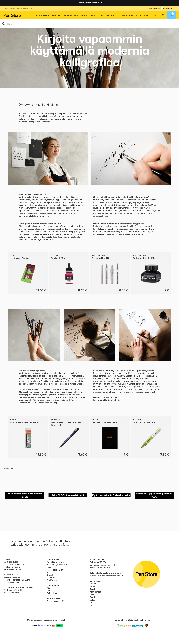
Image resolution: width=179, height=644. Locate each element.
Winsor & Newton (55, 598)
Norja (92, 586)
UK (91, 603)
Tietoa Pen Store (12, 567)
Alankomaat (95, 592)
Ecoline (74, 400)
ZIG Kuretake (99, 255)
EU (91, 605)
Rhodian (69, 392)
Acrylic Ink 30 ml (58, 258)
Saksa (93, 600)
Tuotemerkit (128, 15)
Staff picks (52, 580)
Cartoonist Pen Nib (101, 258)
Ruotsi (93, 584)
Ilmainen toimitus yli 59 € (89, 3)
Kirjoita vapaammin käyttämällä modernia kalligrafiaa (89, 51)
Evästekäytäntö (12, 593)
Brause (14, 255)
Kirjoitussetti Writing (19, 258)
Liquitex (55, 255)
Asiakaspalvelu (154, 8)
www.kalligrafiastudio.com (105, 397)
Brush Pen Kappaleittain (144, 422)
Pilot (49, 588)
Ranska (93, 597)
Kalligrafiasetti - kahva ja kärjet (24, 422)
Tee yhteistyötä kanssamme (17, 580)
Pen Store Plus (11, 575)
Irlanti (93, 595)
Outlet (146, 15)
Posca (50, 596)
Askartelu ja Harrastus (62, 15)
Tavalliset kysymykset (14, 564)
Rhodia (96, 420)
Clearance (109, 15)
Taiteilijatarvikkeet (41, 15)
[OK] (89, 24)
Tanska (93, 589)
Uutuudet (51, 577)
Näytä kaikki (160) (55, 601)
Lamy (50, 591)
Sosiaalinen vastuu (13, 582)
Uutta (138, 15)
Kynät (76, 15)
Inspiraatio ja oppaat (13, 577)
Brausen (52, 389)
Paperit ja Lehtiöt (89, 15)
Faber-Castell (53, 593)
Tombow (56, 420)
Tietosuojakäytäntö (13, 590)
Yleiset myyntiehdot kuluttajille (19, 588)
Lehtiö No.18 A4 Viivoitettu (104, 422)
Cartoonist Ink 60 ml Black (145, 258)
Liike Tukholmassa (13, 570)
